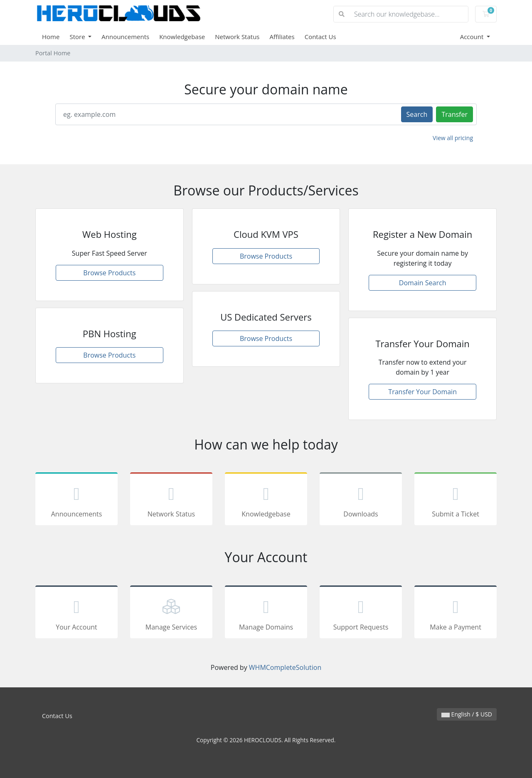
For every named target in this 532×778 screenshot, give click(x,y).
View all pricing (453, 138)
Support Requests (361, 613)
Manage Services (171, 613)
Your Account (76, 613)
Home (51, 37)
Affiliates (282, 37)
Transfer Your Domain (422, 392)
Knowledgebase (182, 37)
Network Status (237, 37)
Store (78, 37)
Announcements (125, 37)
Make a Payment (456, 613)
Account (473, 37)
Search (417, 114)
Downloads (361, 500)
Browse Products (109, 273)
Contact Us (320, 37)
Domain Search (423, 283)
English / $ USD (467, 714)
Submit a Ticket (456, 500)
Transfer (454, 114)
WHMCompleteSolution (285, 667)
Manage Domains (266, 613)
